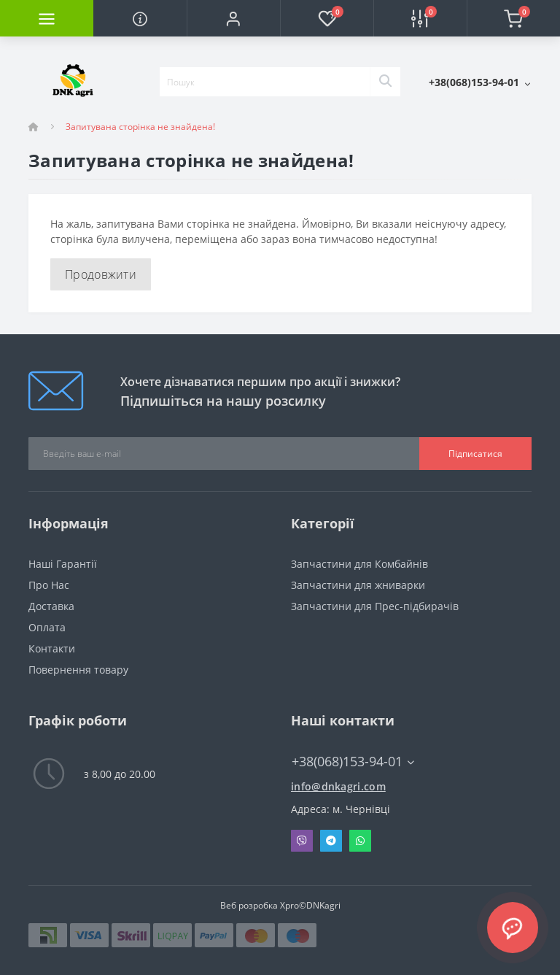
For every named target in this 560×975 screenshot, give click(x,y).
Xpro (289, 905)
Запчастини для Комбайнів (359, 564)
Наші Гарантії (63, 564)
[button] (233, 18)
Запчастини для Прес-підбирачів (375, 606)
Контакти (52, 648)
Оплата (47, 627)
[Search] (385, 82)
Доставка (51, 606)
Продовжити (101, 274)
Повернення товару (78, 670)
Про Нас (49, 585)
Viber (302, 841)
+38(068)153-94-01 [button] (353, 762)
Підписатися (475, 454)
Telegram (331, 841)
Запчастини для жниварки (358, 585)
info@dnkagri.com (338, 786)
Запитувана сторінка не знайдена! (140, 127)
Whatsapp (360, 841)
